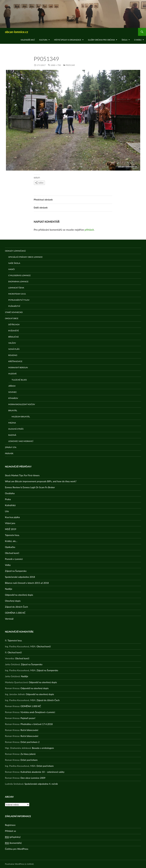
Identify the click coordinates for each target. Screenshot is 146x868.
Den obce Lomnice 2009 (33, 778)
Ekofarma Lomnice (18, 282)
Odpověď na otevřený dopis (19, 595)
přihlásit (89, 230)
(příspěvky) (13, 837)
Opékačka (10, 547)
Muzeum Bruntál (21, 417)
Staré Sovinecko (14, 312)
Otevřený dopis (13, 601)
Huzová (12, 374)
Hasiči (12, 269)
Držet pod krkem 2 (30, 742)
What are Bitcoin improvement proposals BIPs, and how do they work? (41, 481)
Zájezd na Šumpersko (16, 571)
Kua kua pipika (12, 517)
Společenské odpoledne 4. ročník (41, 784)
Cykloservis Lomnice (19, 275)
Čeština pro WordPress (17, 849)
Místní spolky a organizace (68, 40)
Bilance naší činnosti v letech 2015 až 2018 (27, 583)
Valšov (12, 343)
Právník (9, 453)
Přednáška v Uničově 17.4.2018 (37, 724)
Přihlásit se (10, 831)
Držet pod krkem (29, 760)
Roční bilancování (29, 730)
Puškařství (14, 306)
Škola (125, 40)
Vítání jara (10, 523)
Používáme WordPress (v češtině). (19, 864)
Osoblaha (10, 493)
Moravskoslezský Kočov (22, 404)
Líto (7, 511)
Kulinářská (10, 505)
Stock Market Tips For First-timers (22, 475)
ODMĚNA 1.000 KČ (15, 613)
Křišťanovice (15, 361)
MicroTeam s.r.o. (17, 294)
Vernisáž (9, 619)
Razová (12, 435)
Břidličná (14, 337)
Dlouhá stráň (16, 429)
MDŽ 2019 (11, 529)
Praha (8, 499)
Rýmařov (13, 398)
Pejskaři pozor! (28, 718)
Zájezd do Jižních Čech (16, 607)
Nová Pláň (14, 349)
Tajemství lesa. (12, 535)
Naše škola (14, 263)
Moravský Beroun (18, 367)
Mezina (12, 423)
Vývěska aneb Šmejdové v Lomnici (38, 712)
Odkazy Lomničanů (15, 251)
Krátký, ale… (11, 541)
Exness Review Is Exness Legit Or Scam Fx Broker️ (30, 487)
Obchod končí (12, 553)
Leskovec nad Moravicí (21, 441)
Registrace (10, 825)
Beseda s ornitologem (43, 748)
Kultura (43, 40)
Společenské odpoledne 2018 (20, 577)
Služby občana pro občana (101, 40)
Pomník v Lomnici (14, 559)
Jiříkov (12, 386)
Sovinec (13, 392)
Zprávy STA (11, 447)
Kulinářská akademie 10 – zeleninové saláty (43, 772)
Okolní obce (12, 318)
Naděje (9, 589)
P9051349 (70, 65)
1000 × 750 (56, 65)
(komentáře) (13, 843)
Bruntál (13, 410)
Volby (8, 565)
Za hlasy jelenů (28, 754)
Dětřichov (14, 324)
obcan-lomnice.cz (16, 32)
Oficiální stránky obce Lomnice (25, 257)
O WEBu (138, 40)
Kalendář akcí (28, 40)
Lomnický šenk (16, 288)
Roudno (13, 355)
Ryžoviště (14, 331)
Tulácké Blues (19, 380)
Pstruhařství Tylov (19, 300)
